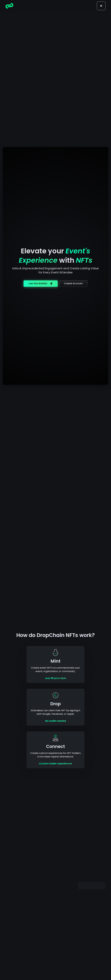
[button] (101, 6)
